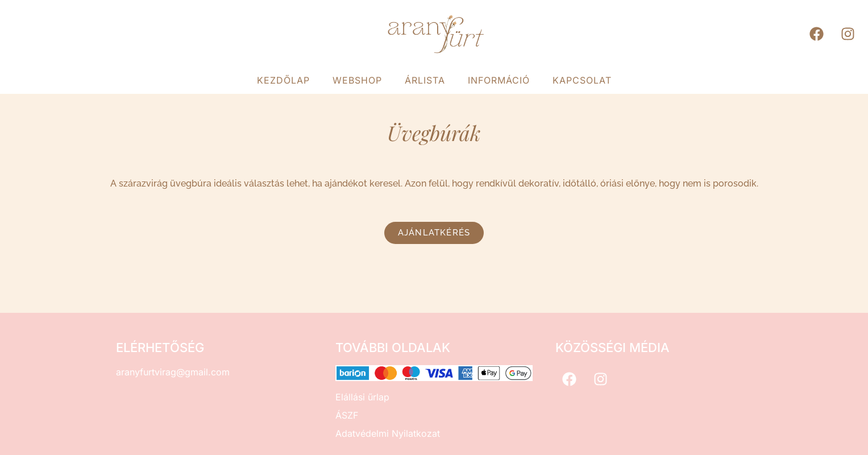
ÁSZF (347, 415)
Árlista (425, 80)
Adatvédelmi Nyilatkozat (388, 433)
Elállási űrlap (362, 397)
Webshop (357, 80)
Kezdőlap (283, 80)
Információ (499, 80)
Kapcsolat (582, 80)
